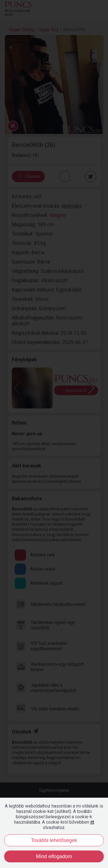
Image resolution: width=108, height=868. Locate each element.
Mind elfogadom (54, 856)
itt (92, 822)
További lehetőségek (54, 840)
